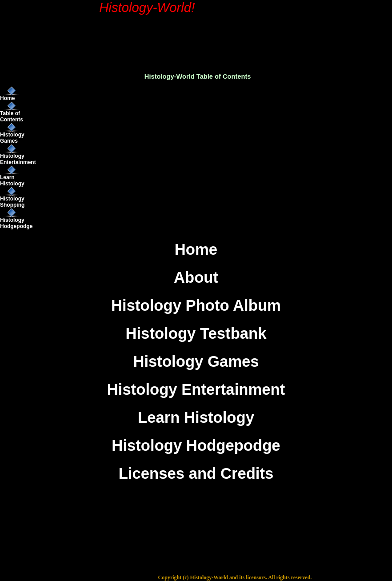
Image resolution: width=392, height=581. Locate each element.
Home (7, 98)
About (196, 277)
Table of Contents (12, 116)
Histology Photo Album (196, 305)
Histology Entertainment (18, 159)
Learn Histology (12, 180)
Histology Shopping (12, 202)
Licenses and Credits (196, 473)
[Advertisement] (214, 29)
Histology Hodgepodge (16, 223)
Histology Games (12, 138)
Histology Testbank (196, 333)
